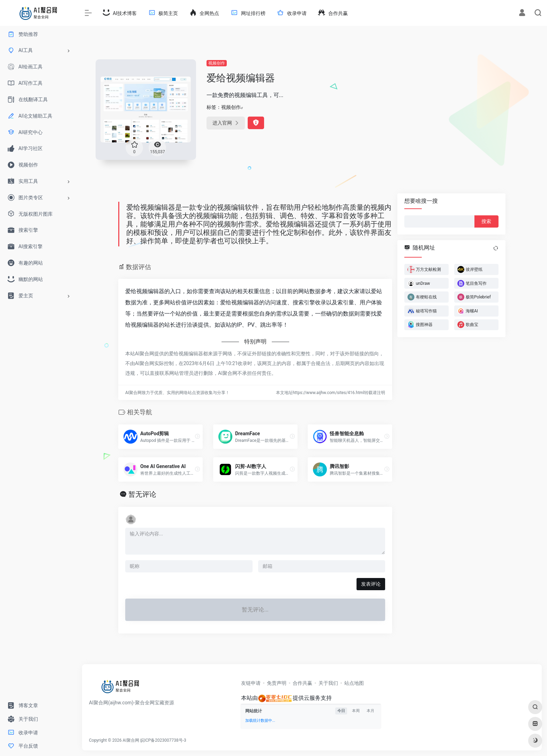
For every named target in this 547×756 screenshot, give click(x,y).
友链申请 (251, 683)
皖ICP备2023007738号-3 (163, 740)
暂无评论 (142, 494)
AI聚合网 (131, 740)
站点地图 (354, 683)
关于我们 (328, 683)
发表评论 (371, 584)
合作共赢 (302, 683)
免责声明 (277, 683)
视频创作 (217, 63)
